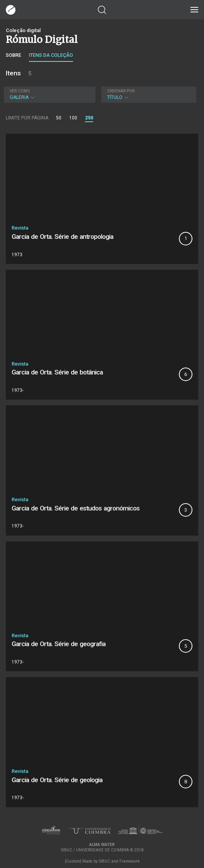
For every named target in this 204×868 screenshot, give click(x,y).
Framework (129, 861)
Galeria (49, 94)
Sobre (14, 55)
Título (148, 94)
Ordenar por (121, 91)
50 (59, 118)
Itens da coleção (51, 55)
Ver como (20, 91)
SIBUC (105, 861)
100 (73, 118)
